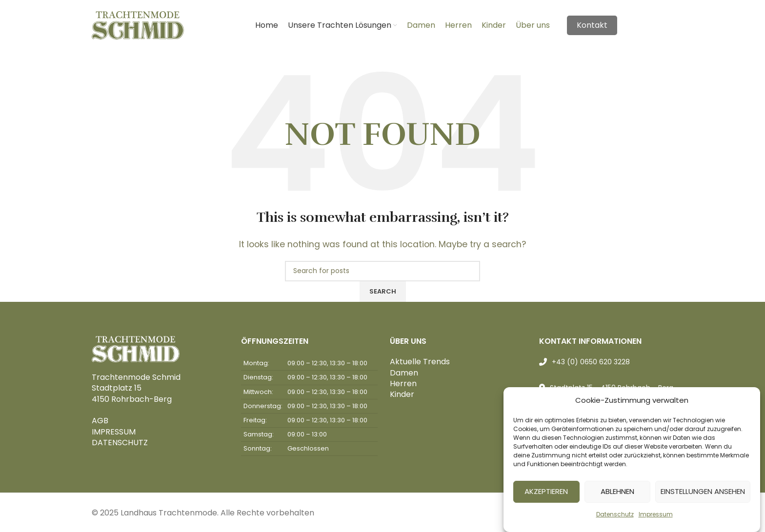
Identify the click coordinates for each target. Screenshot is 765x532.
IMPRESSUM (114, 432)
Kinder (402, 394)
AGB (100, 421)
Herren (403, 384)
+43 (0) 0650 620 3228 (591, 362)
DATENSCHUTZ (120, 443)
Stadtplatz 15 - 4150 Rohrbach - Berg (612, 388)
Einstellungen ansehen (703, 496)
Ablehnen (617, 496)
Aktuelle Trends (420, 362)
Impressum (656, 518)
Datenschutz (615, 518)
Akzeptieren (546, 496)
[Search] (382, 271)
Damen (404, 373)
